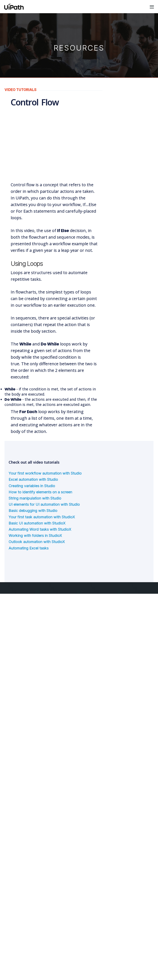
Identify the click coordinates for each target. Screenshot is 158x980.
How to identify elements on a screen (41, 472)
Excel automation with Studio (34, 459)
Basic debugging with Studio (33, 491)
